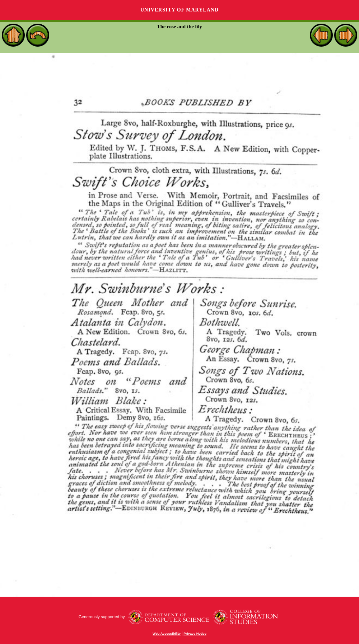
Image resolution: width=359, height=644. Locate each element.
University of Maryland (179, 10)
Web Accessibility (167, 634)
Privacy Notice (195, 634)
